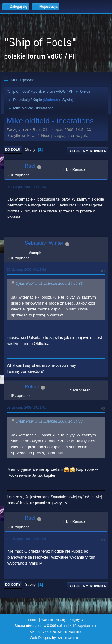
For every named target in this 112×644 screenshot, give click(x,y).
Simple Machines (70, 632)
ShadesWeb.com (70, 638)
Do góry (13, 585)
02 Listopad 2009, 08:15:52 (26, 270)
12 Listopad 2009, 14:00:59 (26, 539)
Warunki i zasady (53, 620)
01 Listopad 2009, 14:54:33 (26, 187)
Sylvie (67, 100)
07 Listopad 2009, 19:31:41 (26, 407)
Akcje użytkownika (88, 151)
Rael (30, 166)
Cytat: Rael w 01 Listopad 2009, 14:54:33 (49, 284)
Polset (32, 387)
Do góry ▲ (76, 620)
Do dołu (13, 149)
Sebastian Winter (44, 243)
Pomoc (33, 620)
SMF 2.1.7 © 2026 (43, 632)
